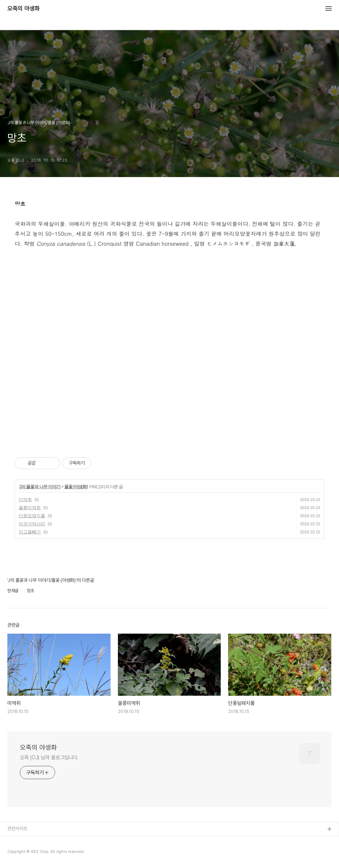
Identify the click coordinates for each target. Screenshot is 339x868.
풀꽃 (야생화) (76, 487)
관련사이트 (17, 829)
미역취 (25, 500)
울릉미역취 (30, 508)
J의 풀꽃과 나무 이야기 (40, 487)
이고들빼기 (30, 532)
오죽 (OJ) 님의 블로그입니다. (49, 757)
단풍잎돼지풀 (32, 516)
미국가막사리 (32, 524)
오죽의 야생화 (24, 9)
